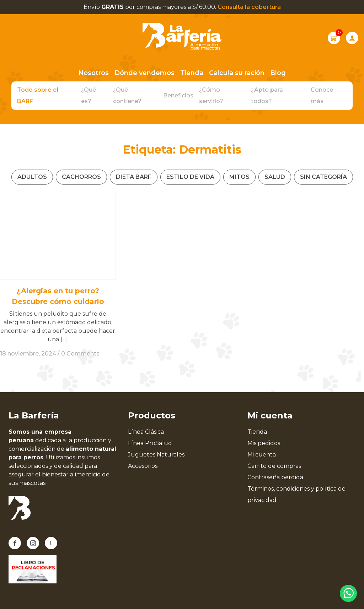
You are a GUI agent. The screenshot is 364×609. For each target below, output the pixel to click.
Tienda (192, 73)
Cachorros (81, 177)
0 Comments (80, 354)
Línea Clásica (146, 432)
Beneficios (178, 95)
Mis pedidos (264, 443)
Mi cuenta (262, 455)
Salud (275, 177)
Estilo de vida (190, 177)
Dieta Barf (134, 177)
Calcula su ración (237, 73)
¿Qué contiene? (127, 95)
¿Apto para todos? (267, 95)
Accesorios (143, 466)
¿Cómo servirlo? (211, 95)
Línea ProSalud (150, 443)
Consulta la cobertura (249, 7)
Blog (278, 73)
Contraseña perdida (275, 477)
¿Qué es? (89, 95)
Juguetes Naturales (156, 455)
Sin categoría (323, 177)
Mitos (239, 177)
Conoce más (322, 95)
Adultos (32, 177)
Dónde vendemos (144, 73)
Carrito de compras (274, 466)
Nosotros (93, 73)
